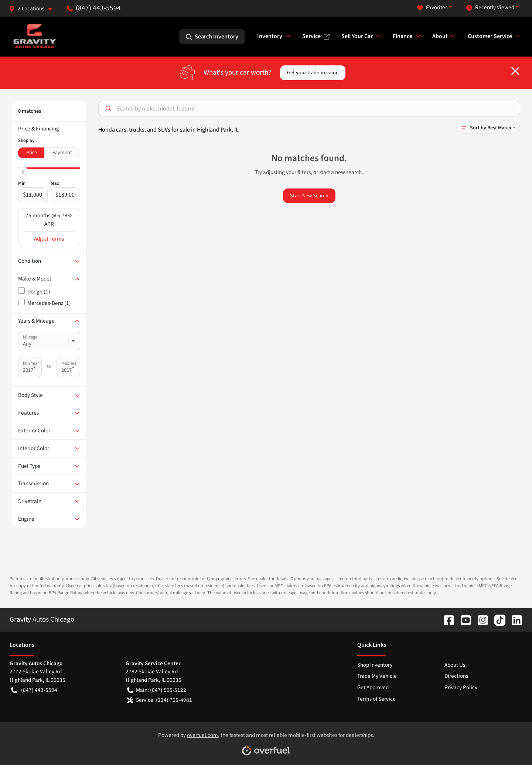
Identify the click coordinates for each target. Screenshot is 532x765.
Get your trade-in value (313, 73)
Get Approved (373, 687)
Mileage (30, 337)
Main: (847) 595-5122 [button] (157, 690)
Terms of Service (376, 699)
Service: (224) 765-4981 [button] (160, 700)
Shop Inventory (375, 665)
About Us (455, 665)
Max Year (70, 363)
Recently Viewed (490, 8)
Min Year (31, 363)
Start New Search (309, 196)
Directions (456, 676)
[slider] (23, 172)
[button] (33, 9)
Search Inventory (212, 37)
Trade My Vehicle (377, 676)
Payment (62, 153)
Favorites (432, 8)
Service (316, 36)
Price (32, 153)
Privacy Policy (461, 687)
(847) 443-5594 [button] (94, 8)
